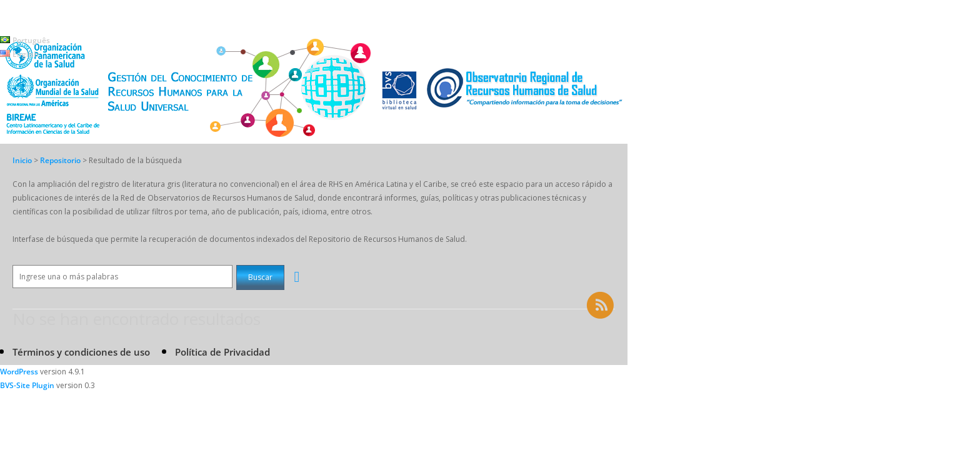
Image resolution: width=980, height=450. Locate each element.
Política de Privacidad (222, 352)
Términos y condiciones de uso (81, 352)
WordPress (19, 372)
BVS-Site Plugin (27, 385)
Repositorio (61, 160)
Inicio (22, 160)
